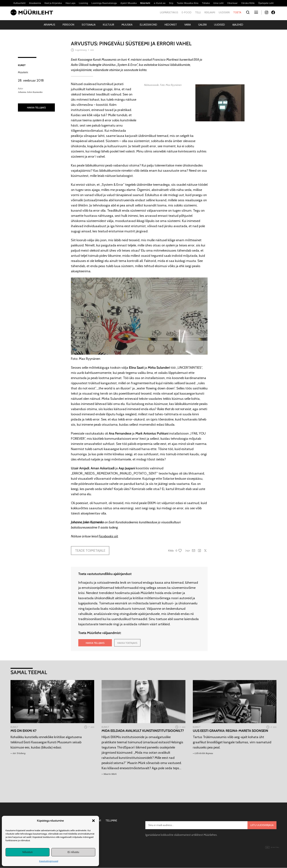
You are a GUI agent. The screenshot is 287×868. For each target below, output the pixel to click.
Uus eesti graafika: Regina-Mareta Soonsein (230, 731)
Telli (198, 12)
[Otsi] (248, 12)
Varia (188, 25)
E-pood (187, 12)
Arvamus (49, 25)
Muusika (127, 25)
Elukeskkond (148, 25)
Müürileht (23, 72)
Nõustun (28, 852)
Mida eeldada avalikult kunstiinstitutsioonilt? (143, 731)
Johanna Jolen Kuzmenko (30, 92)
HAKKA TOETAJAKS (127, 643)
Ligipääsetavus (169, 12)
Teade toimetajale (90, 551)
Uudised (219, 25)
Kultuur (109, 25)
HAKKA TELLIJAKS (36, 107)
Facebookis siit (108, 536)
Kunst (22, 65)
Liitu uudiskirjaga (262, 825)
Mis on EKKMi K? (23, 731)
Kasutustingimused (49, 861)
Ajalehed (238, 25)
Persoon (68, 25)
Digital (272, 847)
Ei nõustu (73, 852)
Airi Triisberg (19, 753)
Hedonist (171, 25)
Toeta (237, 12)
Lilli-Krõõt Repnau (204, 753)
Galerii (202, 25)
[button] (93, 821)
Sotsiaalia (89, 25)
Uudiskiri (224, 12)
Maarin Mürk (110, 774)
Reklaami (210, 12)
